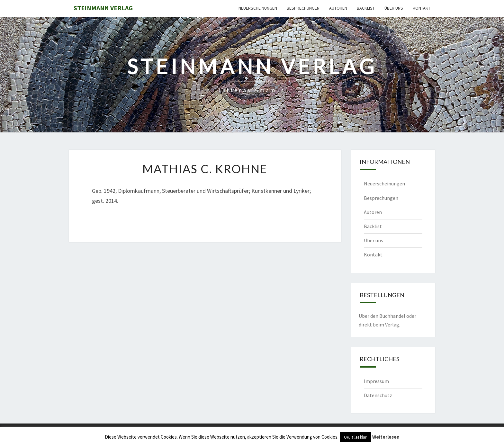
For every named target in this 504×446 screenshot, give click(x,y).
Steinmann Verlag (103, 8)
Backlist (366, 8)
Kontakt (422, 8)
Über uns (394, 8)
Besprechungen (303, 8)
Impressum (376, 381)
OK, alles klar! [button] (356, 437)
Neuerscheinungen (258, 8)
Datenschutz (378, 395)
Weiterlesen (386, 437)
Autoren (338, 8)
